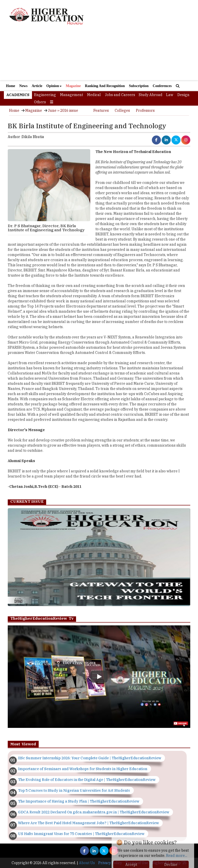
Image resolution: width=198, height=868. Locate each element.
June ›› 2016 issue (63, 110)
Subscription (139, 86)
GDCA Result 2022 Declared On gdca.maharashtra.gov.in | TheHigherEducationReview (94, 812)
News (23, 86)
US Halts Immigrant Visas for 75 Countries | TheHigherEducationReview (81, 834)
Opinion (54, 86)
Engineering (45, 95)
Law (170, 95)
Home (11, 86)
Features (101, 110)
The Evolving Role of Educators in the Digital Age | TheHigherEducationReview (87, 780)
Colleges (122, 110)
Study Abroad (151, 95)
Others (40, 102)
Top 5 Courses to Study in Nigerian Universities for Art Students (74, 790)
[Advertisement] (99, 57)
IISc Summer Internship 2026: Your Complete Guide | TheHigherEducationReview (90, 758)
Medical (94, 95)
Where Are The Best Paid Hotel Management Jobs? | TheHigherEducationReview (88, 823)
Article (37, 86)
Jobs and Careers (120, 95)
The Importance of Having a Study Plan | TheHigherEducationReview (79, 801)
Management (72, 95)
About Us (87, 863)
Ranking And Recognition (105, 86)
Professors (145, 110)
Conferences (162, 86)
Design (183, 95)
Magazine (73, 86)
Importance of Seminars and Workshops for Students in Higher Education (83, 769)
